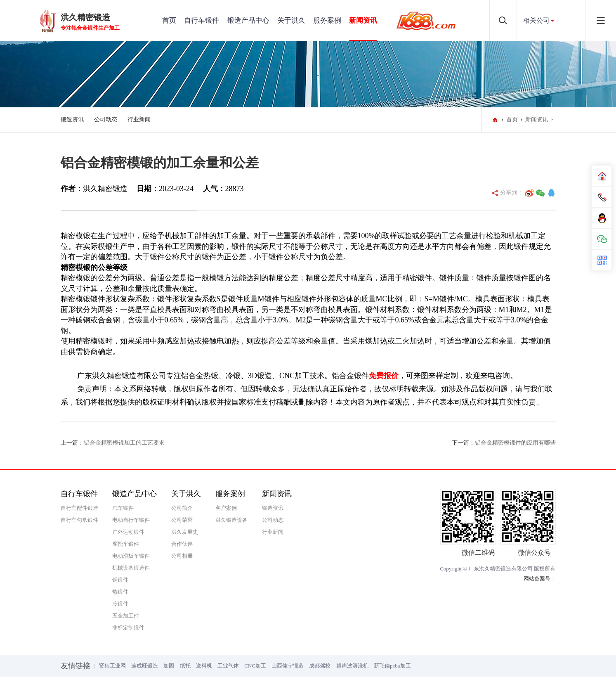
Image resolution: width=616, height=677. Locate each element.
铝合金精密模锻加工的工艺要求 (124, 443)
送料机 (204, 666)
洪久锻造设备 (231, 520)
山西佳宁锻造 (288, 666)
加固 (169, 666)
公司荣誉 (182, 520)
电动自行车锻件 (131, 520)
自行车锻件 (202, 20)
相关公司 (536, 20)
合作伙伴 (182, 544)
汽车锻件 (123, 508)
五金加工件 (126, 616)
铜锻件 (120, 580)
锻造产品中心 (248, 20)
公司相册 (182, 556)
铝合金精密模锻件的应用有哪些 (515, 443)
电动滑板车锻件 (131, 556)
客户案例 (226, 508)
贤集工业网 (112, 666)
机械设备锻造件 (131, 568)
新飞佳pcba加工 (392, 666)
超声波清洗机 (352, 666)
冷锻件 (120, 604)
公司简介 (182, 508)
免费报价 (384, 376)
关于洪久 (291, 20)
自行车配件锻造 (79, 508)
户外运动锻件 (128, 532)
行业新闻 (139, 120)
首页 (169, 20)
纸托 (185, 666)
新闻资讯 (363, 20)
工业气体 (228, 666)
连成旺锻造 (145, 666)
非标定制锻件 (128, 628)
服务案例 (327, 20)
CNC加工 (255, 666)
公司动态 (106, 120)
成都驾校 (320, 666)
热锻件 (120, 592)
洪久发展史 (185, 532)
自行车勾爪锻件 (79, 520)
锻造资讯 (72, 120)
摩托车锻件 (126, 544)
